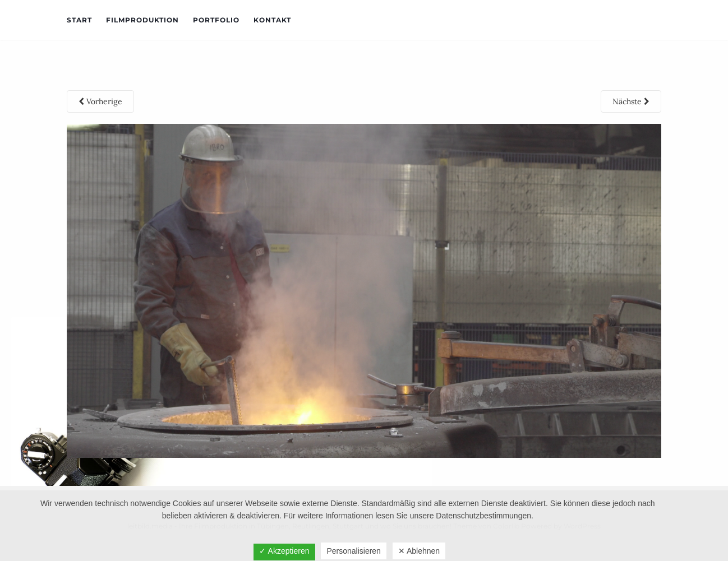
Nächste (631, 101)
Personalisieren (354, 551)
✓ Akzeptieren (284, 551)
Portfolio (216, 20)
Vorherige (100, 101)
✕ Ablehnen (419, 551)
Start (79, 20)
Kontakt (272, 20)
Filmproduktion (142, 20)
